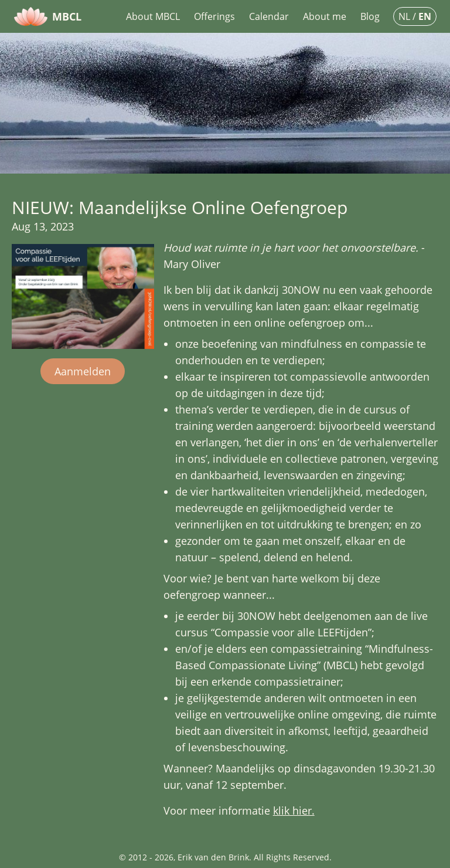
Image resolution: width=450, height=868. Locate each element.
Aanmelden (83, 371)
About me (325, 16)
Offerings (214, 16)
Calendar (269, 16)
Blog (370, 16)
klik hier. (294, 811)
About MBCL (153, 16)
